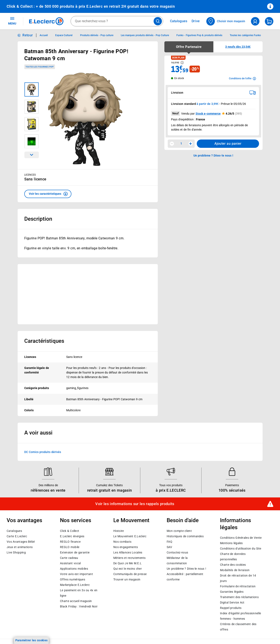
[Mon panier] (269, 21)
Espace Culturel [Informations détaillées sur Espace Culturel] (64, 35)
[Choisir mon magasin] (226, 21)
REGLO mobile (70, 547)
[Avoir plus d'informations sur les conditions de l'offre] (242, 78)
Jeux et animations (20, 547)
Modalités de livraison (235, 570)
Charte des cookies (233, 565)
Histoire (119, 531)
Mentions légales (231, 543)
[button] (48, 194)
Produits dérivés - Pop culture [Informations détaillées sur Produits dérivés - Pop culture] (97, 35)
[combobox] (117, 21)
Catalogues (14, 531)
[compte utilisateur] (255, 21)
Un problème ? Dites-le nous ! (186, 568)
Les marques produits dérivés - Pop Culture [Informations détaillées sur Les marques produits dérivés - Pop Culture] (145, 35)
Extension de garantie (75, 552)
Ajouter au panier (228, 144)
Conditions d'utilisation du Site (241, 549)
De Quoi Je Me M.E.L (127, 563)
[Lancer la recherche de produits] (158, 21)
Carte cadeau (69, 558)
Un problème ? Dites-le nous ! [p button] (213, 155)
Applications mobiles (74, 568)
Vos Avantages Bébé (21, 541)
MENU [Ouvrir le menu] (12, 21)
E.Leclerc (75, 585)
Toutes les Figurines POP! (40, 67)
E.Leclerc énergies (72, 536)
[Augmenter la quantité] (191, 144)
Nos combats (122, 541)
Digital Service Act (232, 602)
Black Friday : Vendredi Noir (79, 606)
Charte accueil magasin (76, 601)
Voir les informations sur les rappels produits (135, 504)
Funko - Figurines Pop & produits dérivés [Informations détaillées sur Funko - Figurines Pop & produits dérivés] (199, 35)
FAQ (169, 541)
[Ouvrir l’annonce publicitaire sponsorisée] (88, 294)
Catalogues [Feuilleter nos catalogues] (179, 21)
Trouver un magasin (127, 579)
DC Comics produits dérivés (43, 452)
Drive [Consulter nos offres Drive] (196, 21)
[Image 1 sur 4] (32, 89)
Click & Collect (70, 531)
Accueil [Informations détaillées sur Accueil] (44, 35)
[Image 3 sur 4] (32, 124)
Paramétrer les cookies (32, 640)
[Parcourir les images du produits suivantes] (32, 155)
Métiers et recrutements (130, 558)
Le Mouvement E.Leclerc (130, 536)
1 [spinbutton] (181, 143)
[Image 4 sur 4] (32, 141)
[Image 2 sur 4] (32, 107)
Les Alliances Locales (128, 552)
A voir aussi (38, 433)
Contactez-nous (177, 552)
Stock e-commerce (208, 114)
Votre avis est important (76, 574)
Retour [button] (28, 35)
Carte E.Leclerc (17, 536)
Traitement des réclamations (239, 597)
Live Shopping (16, 552)
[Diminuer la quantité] (172, 144)
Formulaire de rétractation (238, 586)
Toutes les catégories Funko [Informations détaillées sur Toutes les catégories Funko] (245, 35)
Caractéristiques (44, 341)
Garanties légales (232, 592)
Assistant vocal (70, 563)
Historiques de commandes (185, 536)
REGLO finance (70, 541)
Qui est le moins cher (128, 568)
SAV (169, 547)
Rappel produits (231, 608)
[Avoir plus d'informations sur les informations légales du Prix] (182, 63)
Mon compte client (179, 531)
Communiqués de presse (130, 574)
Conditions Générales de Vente (241, 538)
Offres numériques (73, 579)
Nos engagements (126, 547)
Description (38, 219)
